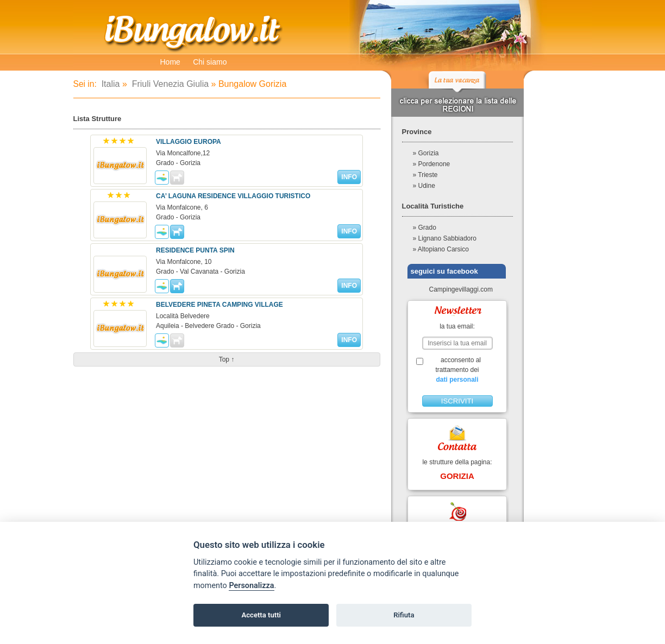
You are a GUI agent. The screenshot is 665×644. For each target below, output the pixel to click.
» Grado (425, 228)
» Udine (424, 186)
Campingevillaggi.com (457, 289)
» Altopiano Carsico (441, 249)
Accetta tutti (261, 615)
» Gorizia (426, 153)
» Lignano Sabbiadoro (445, 238)
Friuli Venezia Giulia (169, 84)
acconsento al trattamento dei (457, 370)
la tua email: (457, 326)
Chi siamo (210, 62)
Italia (109, 84)
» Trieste (425, 175)
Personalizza (251, 586)
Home (170, 62)
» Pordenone (432, 164)
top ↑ (227, 359)
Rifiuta (404, 615)
